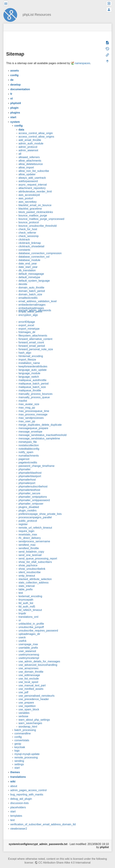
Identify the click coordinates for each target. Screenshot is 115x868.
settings (19, 759)
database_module (29, 255)
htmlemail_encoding (31, 351)
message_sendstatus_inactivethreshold (43, 430)
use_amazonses (29, 663)
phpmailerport (27, 478)
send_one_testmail (30, 550)
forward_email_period (32, 341)
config (18, 732)
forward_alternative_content (35, 334)
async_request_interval (33, 180)
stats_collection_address (34, 578)
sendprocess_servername (34, 536)
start (17, 763)
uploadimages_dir (29, 629)
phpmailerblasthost (30, 468)
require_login (26, 526)
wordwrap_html (28, 722)
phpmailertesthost (29, 485)
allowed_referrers (29, 152)
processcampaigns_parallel (35, 512)
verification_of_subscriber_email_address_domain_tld (43, 819)
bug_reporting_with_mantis (27, 790)
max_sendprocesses (31, 413)
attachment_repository (32, 183)
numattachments (29, 451)
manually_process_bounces (35, 389)
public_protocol (28, 516)
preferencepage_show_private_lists (40, 509)
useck (22, 632)
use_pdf (23, 687)
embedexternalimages (32, 300)
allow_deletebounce (31, 159)
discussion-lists (20, 798)
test (21, 588)
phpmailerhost (27, 475)
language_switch (29, 372)
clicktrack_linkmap (30, 238)
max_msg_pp (27, 403)
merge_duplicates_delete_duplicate (40, 420)
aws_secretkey (28, 197)
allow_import (26, 163)
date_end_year (28, 259)
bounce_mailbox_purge (33, 211)
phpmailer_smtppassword (34, 495)
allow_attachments (30, 156)
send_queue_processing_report (38, 554)
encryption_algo (28, 310)
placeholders (18, 802)
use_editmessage (29, 670)
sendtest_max (27, 540)
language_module (29, 368)
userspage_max (28, 639)
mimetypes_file (28, 437)
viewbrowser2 (19, 824)
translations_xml (28, 612)
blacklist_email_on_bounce (35, 200)
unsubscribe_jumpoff (31, 622)
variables (24, 708)
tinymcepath (26, 595)
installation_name (29, 358)
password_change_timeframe (37, 461)
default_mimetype (29, 272)
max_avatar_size (29, 399)
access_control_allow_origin (36, 128)
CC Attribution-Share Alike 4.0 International (64, 858)
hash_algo (25, 348)
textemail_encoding (30, 591)
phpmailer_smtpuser (31, 499)
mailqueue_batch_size (32, 382)
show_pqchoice (28, 560)
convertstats (22, 735)
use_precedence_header (34, 694)
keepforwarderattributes (33, 361)
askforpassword (28, 176)
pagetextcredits (28, 457)
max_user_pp (27, 416)
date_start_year (28, 262)
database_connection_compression (40, 248)
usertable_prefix (28, 643)
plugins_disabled (29, 502)
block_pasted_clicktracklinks (36, 207)
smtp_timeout (27, 571)
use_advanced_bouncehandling (38, 660)
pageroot (24, 454)
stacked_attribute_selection (35, 574)
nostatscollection (29, 440)
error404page (27, 317)
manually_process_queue (34, 392)
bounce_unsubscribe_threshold (38, 221)
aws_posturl (26, 193)
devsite (23, 279)
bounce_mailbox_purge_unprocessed (41, 214)
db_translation (27, 265)
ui (20, 615)
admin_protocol (28, 142)
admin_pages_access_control (28, 785)
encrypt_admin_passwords (35, 305)
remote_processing (26, 752)
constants (24, 245)
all (20, 149)
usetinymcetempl (29, 653)
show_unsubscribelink (32, 564)
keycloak (20, 742)
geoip (18, 739)
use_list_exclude (29, 674)
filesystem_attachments (33, 331)
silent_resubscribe (30, 567)
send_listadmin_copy (31, 547)
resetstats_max (28, 530)
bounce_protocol (29, 217)
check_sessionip (29, 231)
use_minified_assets (31, 684)
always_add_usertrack (32, 173)
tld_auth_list (26, 598)
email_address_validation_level (38, 296)
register (23, 519)
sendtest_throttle (29, 543)
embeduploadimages (31, 303)
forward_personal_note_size (36, 344)
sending (19, 756)
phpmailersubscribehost (33, 482)
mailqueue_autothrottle (32, 375)
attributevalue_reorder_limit (35, 187)
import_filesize (27, 355)
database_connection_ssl (34, 252)
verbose (23, 711)
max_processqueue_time (34, 406)
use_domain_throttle (31, 667)
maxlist (23, 396)
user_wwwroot (27, 646)
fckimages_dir (27, 327)
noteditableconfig (29, 444)
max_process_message (33, 409)
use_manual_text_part (32, 680)
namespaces (82, 58)
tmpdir (22, 608)
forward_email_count (31, 337)
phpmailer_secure (29, 488)
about (14, 781)
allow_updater (27, 169)
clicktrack (24, 235)
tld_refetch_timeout (30, 605)
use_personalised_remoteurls (37, 691)
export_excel (26, 320)
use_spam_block (29, 704)
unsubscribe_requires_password (38, 626)
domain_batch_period (32, 286)
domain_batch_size (30, 289)
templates (16, 811)
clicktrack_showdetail (31, 241)
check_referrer (27, 228)
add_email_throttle (30, 135)
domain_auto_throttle (31, 283)
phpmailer (25, 464)
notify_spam (26, 447)
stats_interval (27, 581)
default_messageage (31, 269)
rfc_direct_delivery (30, 533)
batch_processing (25, 725)
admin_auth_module (31, 138)
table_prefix (26, 584)
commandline (23, 728)
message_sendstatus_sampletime (39, 433)
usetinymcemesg (29, 650)
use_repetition (27, 701)
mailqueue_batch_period (34, 379)
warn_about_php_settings (34, 715)
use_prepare (26, 698)
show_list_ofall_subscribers (35, 557)
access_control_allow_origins (36, 132)
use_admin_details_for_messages (39, 656)
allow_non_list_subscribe (34, 166)
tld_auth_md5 (27, 602)
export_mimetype (29, 324)
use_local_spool (28, 677)
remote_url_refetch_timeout (35, 523)
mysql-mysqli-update (27, 749)
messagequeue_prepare (33, 423)
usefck (22, 636)
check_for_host (28, 224)
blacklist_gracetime (30, 204)
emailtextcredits (28, 293)
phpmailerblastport (30, 471)
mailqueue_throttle (30, 385)
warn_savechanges (30, 718)
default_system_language (34, 276)
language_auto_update (33, 365)
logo (17, 746)
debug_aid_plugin (21, 794)
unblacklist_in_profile (31, 619)
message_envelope (30, 427)
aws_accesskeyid (29, 190)
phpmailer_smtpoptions (33, 492)
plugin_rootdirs (28, 506)
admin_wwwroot (28, 145)
